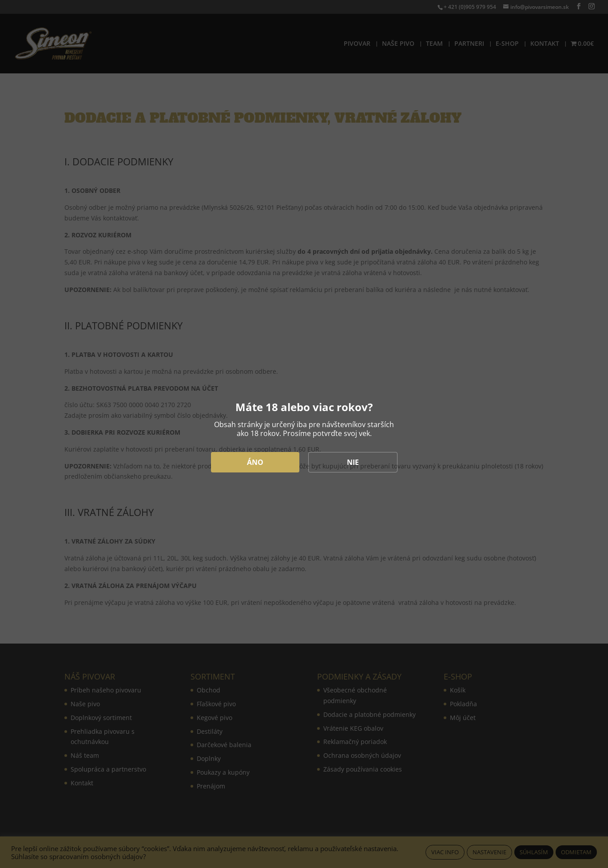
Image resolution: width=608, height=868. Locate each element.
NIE (353, 462)
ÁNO (255, 462)
